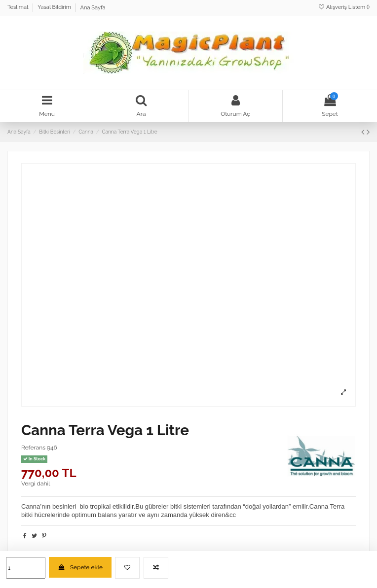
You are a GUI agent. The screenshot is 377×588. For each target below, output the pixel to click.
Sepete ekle (80, 567)
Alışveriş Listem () (344, 7)
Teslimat (19, 8)
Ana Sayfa (93, 8)
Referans (33, 448)
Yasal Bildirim (55, 8)
